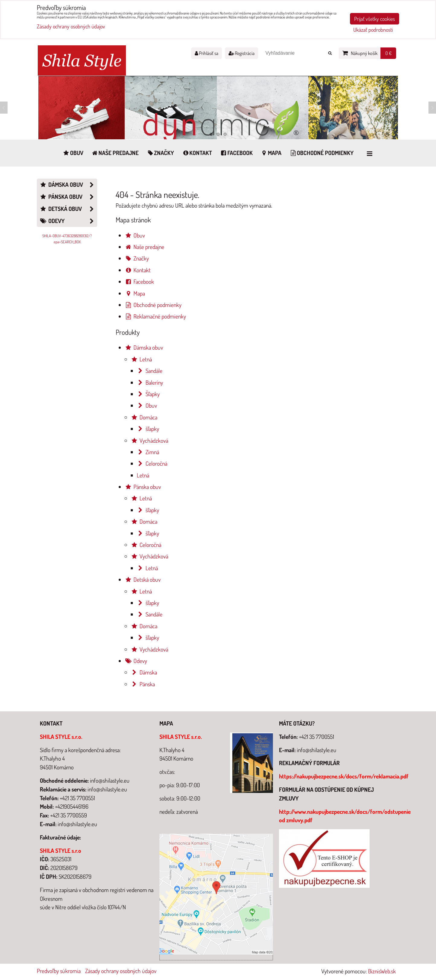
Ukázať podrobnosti (373, 30)
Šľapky (148, 394)
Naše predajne (115, 153)
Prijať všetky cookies (375, 19)
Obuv (73, 153)
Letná (141, 359)
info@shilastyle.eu (317, 750)
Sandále (150, 371)
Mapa (271, 153)
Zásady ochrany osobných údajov (121, 971)
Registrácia (242, 53)
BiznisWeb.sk (382, 971)
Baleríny (150, 382)
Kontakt (197, 153)
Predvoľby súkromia (59, 971)
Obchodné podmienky (321, 153)
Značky (160, 153)
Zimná (148, 452)
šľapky (148, 429)
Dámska (144, 672)
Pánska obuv (143, 487)
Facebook (236, 153)
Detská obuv (143, 579)
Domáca (144, 417)
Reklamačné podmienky (155, 316)
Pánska (143, 684)
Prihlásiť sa (207, 53)
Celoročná (152, 463)
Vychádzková (149, 440)
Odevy (136, 661)
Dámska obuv (144, 347)
